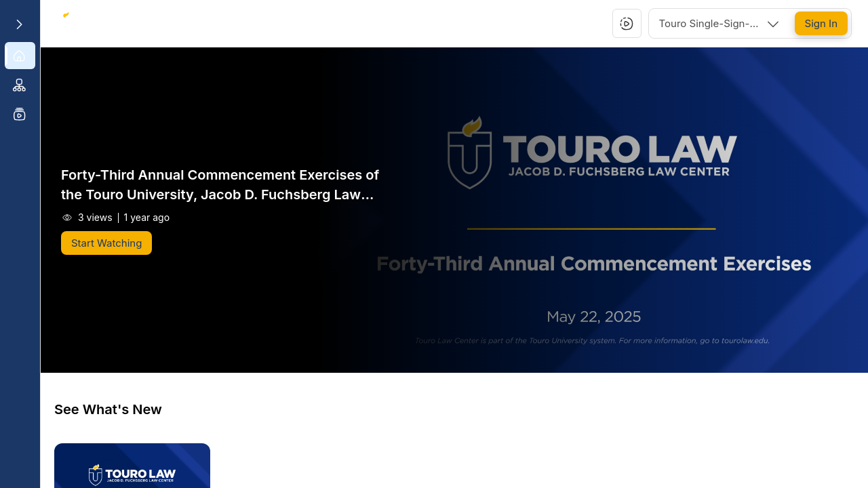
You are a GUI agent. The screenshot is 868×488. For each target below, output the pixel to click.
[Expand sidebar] (19, 24)
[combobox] (720, 23)
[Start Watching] (106, 243)
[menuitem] (20, 56)
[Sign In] (821, 23)
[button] (627, 24)
